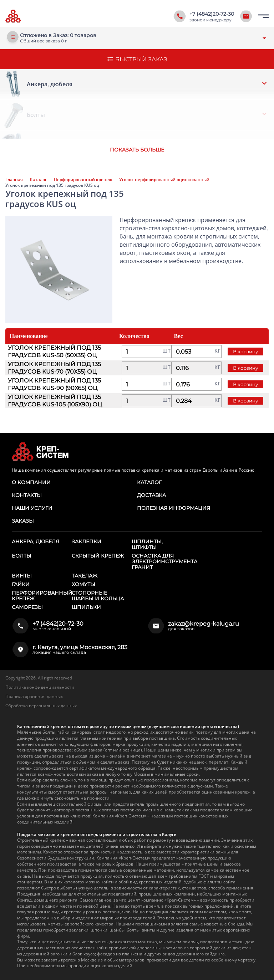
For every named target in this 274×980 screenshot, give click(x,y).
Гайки (21, 584)
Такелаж (85, 576)
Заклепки (87, 542)
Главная (14, 180)
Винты (22, 576)
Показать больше (137, 150)
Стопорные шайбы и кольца (98, 596)
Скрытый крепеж (98, 556)
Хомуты (83, 584)
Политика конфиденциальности (40, 687)
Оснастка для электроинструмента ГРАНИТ (164, 561)
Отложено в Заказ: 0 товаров (58, 35)
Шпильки (86, 607)
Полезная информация (174, 508)
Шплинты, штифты (147, 544)
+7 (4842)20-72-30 (212, 14)
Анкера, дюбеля (35, 542)
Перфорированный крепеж (83, 180)
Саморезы (27, 607)
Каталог (38, 180)
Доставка (151, 495)
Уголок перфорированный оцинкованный (164, 180)
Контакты (27, 495)
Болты (22, 556)
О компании (31, 482)
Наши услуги (32, 508)
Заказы (23, 521)
